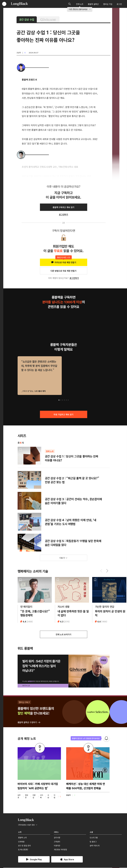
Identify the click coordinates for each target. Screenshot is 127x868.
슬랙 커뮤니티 (95, 846)
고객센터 (57, 842)
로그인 (119, 4)
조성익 (19, 53)
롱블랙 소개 (22, 838)
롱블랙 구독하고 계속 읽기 (64, 207)
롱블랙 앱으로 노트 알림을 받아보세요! (86, 739)
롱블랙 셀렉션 (93, 4)
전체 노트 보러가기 (64, 635)
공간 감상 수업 (27, 19)
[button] (59, 400)
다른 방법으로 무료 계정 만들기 (64, 271)
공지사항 (57, 838)
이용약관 (57, 846)
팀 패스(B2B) (23, 850)
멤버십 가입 (108, 4)
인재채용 (21, 842)
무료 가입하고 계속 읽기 (64, 414)
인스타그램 (94, 838)
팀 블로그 (93, 842)
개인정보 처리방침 (60, 850)
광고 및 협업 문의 (24, 846)
